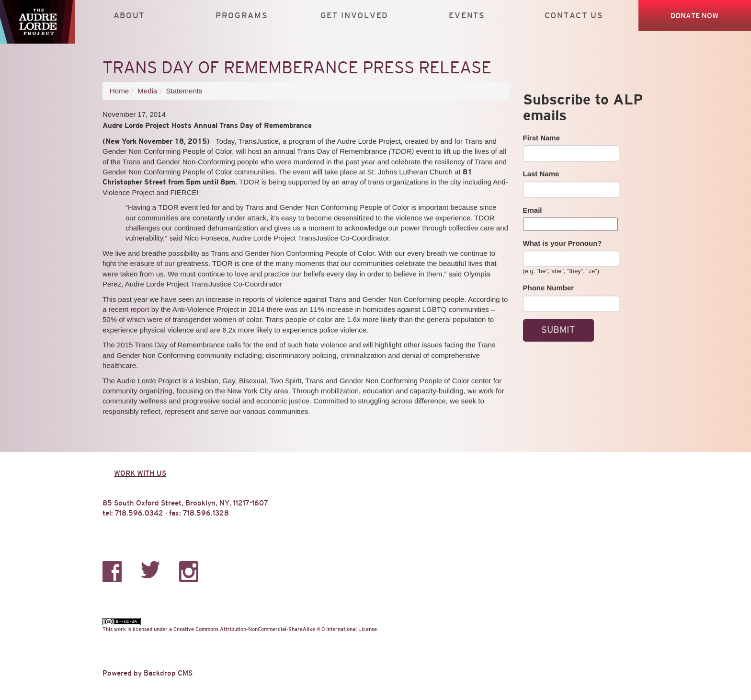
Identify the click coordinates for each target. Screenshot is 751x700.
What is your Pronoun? (563, 243)
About (129, 16)
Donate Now (694, 16)
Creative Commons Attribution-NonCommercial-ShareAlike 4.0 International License (275, 629)
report (140, 309)
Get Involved (354, 16)
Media (147, 91)
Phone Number (549, 288)
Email (533, 210)
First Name (542, 138)
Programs (242, 16)
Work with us (140, 473)
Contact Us (574, 16)
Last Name (541, 174)
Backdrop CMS (168, 673)
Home (119, 91)
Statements (184, 91)
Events (467, 16)
